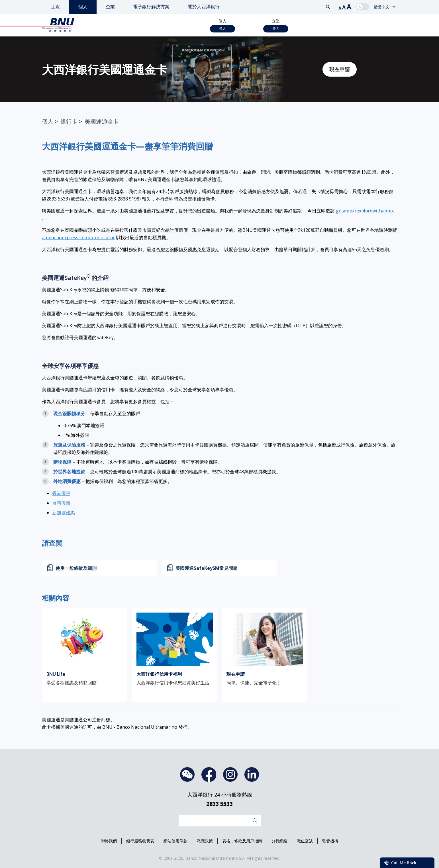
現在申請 (340, 69)
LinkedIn (252, 774)
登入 (222, 29)
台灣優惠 (61, 503)
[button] (340, 8)
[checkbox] (363, 7)
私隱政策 (205, 841)
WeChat (187, 774)
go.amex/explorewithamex (365, 211)
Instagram (230, 774)
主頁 (56, 7)
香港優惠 (61, 493)
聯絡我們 (109, 841)
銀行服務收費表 (140, 841)
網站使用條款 (175, 841)
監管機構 (330, 841)
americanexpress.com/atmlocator (78, 238)
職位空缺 (305, 841)
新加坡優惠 (64, 513)
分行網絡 (279, 841)
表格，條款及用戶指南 (242, 841)
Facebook (209, 774)
